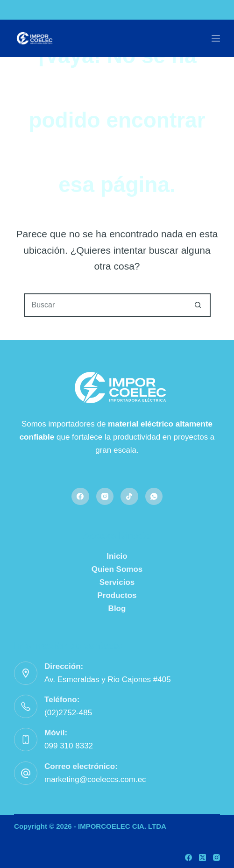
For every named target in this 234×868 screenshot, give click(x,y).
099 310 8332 (69, 746)
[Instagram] (105, 497)
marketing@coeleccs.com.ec (95, 779)
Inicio (117, 556)
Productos (117, 595)
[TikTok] (129, 497)
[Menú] (216, 38)
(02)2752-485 (68, 713)
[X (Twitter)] (202, 857)
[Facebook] (80, 497)
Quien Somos (117, 569)
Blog (117, 608)
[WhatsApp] (154, 497)
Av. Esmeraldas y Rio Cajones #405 (108, 679)
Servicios (117, 582)
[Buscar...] (106, 305)
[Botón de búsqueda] (198, 305)
